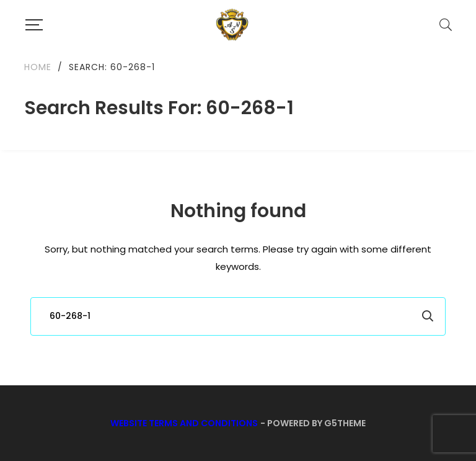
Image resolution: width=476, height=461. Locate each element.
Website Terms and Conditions (184, 423)
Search (428, 316)
